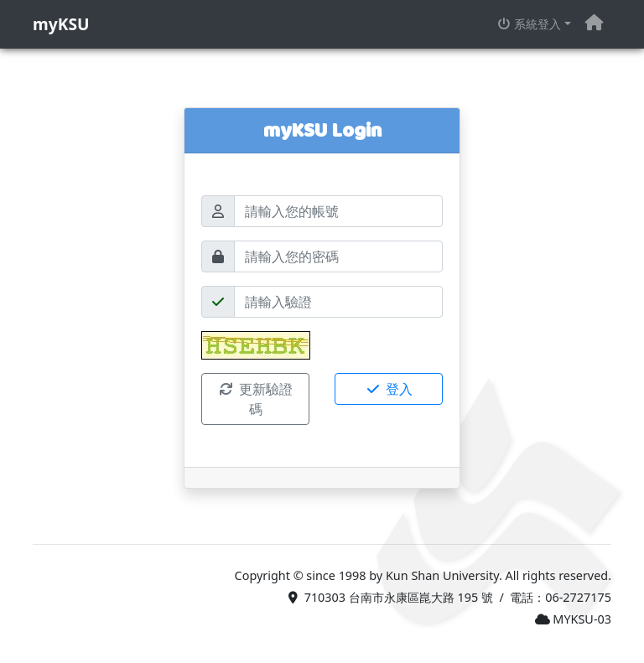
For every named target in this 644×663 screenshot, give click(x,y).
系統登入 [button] (529, 24)
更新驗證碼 (255, 399)
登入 (388, 389)
